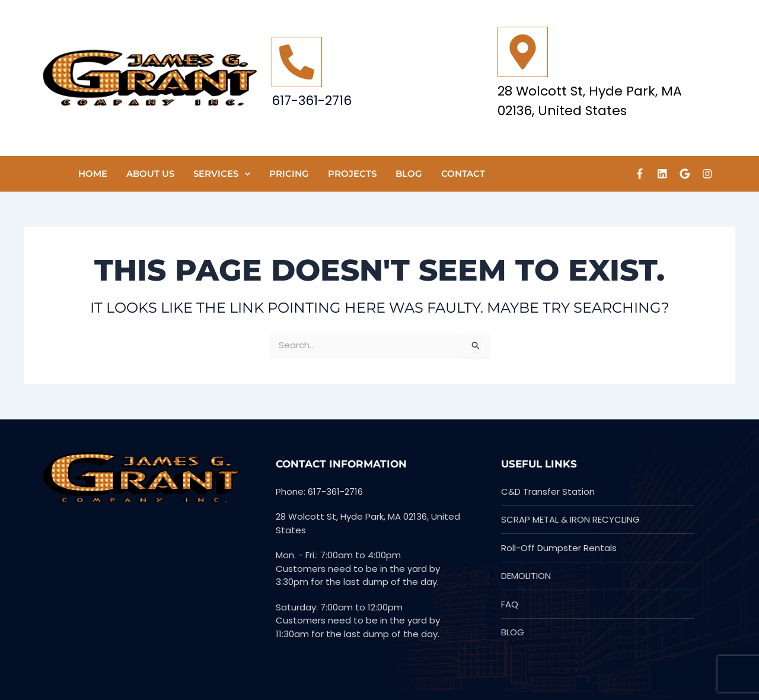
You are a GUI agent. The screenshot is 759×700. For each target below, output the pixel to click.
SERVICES (222, 174)
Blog (409, 174)
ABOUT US (150, 174)
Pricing (289, 174)
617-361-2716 (312, 101)
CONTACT (463, 174)
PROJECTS (352, 174)
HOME (93, 174)
